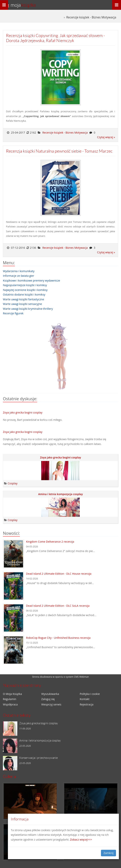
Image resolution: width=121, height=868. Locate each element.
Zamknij (108, 853)
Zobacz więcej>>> (81, 840)
